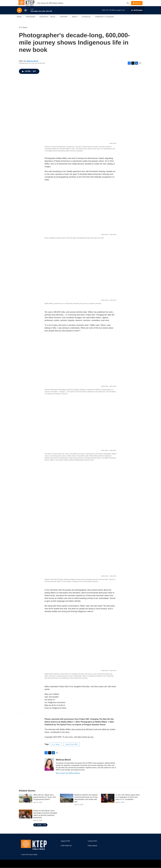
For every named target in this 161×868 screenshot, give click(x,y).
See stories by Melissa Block (68, 778)
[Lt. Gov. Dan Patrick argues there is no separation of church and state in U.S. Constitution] (108, 803)
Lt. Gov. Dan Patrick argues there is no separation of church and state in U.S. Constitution (128, 802)
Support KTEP (65, 846)
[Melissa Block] (49, 769)
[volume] (26, 15)
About (75, 21)
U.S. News (23, 32)
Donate (139, 5)
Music (53, 21)
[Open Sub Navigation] (23, 21)
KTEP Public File (66, 850)
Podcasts (44, 21)
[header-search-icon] (129, 5)
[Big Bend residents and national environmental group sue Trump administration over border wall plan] (67, 803)
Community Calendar (104, 21)
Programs (31, 21)
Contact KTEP (92, 846)
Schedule (86, 21)
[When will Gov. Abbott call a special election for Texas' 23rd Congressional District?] (26, 803)
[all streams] (137, 15)
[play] (19, 15)
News (19, 21)
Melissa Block (33, 66)
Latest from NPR (72, 749)
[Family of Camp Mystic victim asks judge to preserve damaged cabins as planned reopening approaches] (26, 819)
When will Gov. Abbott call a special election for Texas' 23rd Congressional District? (44, 802)
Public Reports (92, 850)
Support (64, 21)
